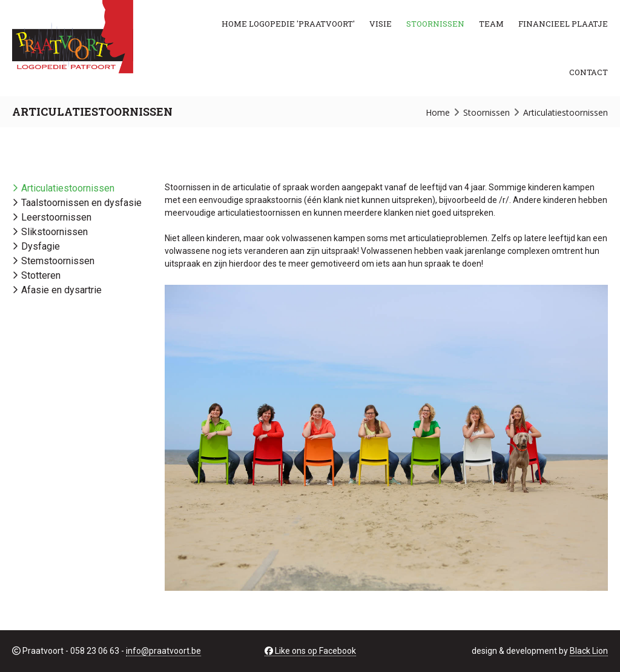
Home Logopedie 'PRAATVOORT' (288, 24)
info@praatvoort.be (163, 651)
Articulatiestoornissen (68, 188)
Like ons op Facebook (310, 651)
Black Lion (589, 651)
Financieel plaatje (563, 24)
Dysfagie (41, 246)
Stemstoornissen (58, 261)
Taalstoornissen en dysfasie (81, 203)
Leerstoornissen (56, 217)
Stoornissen (435, 24)
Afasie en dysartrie (61, 290)
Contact (589, 72)
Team (491, 24)
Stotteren (41, 275)
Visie (381, 24)
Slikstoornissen (54, 232)
